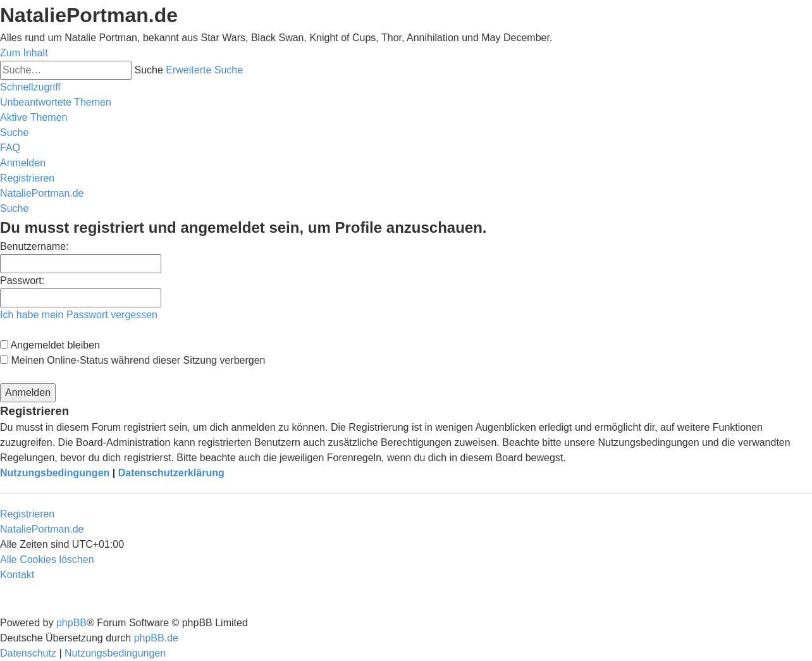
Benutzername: (34, 246)
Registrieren (27, 514)
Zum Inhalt (24, 53)
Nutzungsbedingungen (55, 473)
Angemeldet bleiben (50, 345)
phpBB (71, 623)
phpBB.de (156, 638)
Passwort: (22, 281)
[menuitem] (56, 102)
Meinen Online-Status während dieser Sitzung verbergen (132, 360)
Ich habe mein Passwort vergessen (79, 315)
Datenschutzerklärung (171, 473)
